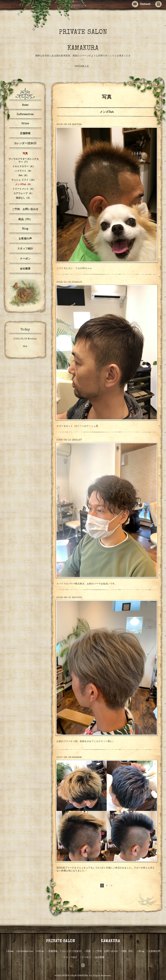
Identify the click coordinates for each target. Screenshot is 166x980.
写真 (25, 154)
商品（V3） (25, 220)
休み (25, 346)
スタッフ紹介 (25, 249)
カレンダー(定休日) (25, 144)
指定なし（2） (24, 198)
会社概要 (25, 269)
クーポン (25, 259)
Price (25, 124)
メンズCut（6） (24, 185)
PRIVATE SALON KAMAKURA (90, 40)
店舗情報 (25, 134)
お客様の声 (25, 239)
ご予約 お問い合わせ (25, 210)
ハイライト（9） (24, 171)
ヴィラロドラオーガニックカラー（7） (24, 161)
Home (25, 105)
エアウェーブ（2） (24, 194)
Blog (25, 229)
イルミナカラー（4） (24, 167)
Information (25, 115)
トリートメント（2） (24, 189)
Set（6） (24, 176)
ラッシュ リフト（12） (24, 180)
